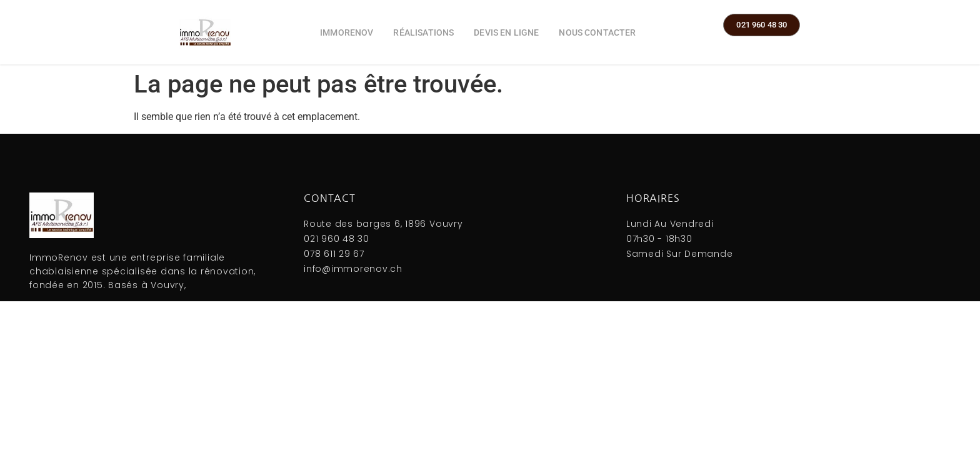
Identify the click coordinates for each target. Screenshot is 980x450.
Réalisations (423, 32)
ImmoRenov (347, 32)
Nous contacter (597, 32)
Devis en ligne (506, 32)
